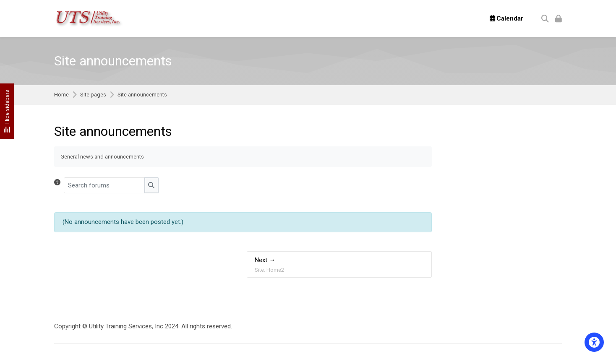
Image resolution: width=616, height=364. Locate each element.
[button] (59, 185)
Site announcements (142, 95)
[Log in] (559, 18)
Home (61, 95)
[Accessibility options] (594, 342)
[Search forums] (104, 185)
